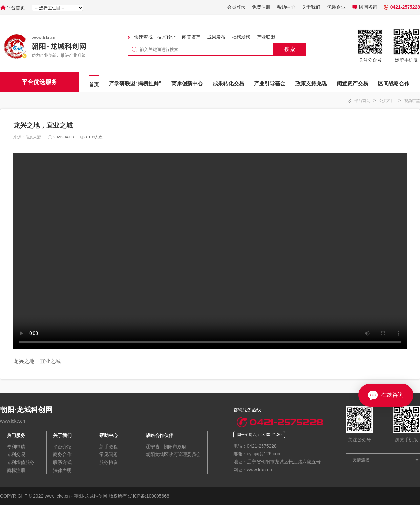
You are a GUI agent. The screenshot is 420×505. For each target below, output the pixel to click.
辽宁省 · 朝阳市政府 (166, 447)
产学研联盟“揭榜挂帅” (135, 84)
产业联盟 (266, 37)
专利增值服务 (21, 462)
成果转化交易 (228, 84)
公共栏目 (387, 101)
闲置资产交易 (352, 84)
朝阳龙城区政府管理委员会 (173, 454)
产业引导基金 (270, 84)
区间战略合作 (394, 84)
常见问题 (109, 454)
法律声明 (62, 470)
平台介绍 (62, 447)
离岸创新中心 (187, 84)
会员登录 (236, 7)
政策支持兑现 (311, 84)
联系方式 (62, 462)
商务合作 (62, 454)
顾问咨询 (368, 7)
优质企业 (336, 7)
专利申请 (16, 447)
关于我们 (311, 7)
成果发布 (216, 37)
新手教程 (109, 447)
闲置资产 (191, 37)
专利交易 (16, 454)
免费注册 (261, 7)
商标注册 (16, 470)
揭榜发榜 (241, 37)
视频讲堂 (412, 101)
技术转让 (166, 37)
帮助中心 (286, 7)
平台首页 (16, 8)
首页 (94, 84)
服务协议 (109, 462)
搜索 (290, 49)
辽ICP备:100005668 (148, 496)
